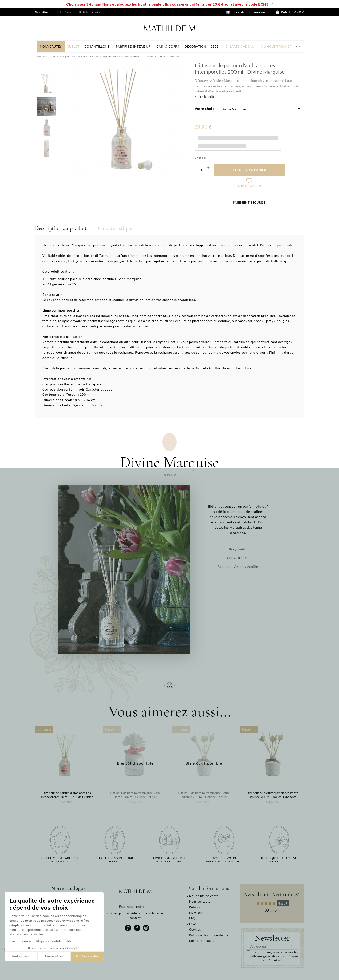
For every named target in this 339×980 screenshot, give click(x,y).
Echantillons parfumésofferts (115, 860)
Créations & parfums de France (60, 860)
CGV (193, 924)
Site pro (64, 12)
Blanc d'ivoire (92, 12)
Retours (195, 907)
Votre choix (205, 109)
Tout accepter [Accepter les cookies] (87, 956)
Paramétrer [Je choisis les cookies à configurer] (54, 956)
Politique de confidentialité (209, 935)
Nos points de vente (204, 896)
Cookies (195, 929)
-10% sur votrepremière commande (224, 860)
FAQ (192, 918)
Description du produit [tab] (61, 228)
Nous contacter (200, 901)
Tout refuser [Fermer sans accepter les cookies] (21, 956)
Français (236, 12)
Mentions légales (202, 941)
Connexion (257, 12)
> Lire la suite (205, 97)
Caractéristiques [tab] (116, 228)
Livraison (196, 913)
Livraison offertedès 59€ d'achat (169, 860)
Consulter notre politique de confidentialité (41, 941)
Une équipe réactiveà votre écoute (279, 860)
